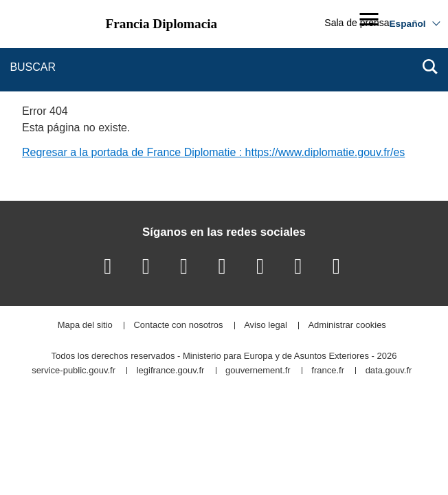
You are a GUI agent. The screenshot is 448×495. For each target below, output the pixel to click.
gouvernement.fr (258, 371)
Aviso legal (266, 326)
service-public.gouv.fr (74, 371)
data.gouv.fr (389, 371)
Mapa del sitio (85, 326)
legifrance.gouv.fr (171, 371)
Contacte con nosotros (178, 326)
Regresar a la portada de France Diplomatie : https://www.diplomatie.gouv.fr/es (213, 152)
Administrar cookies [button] (347, 326)
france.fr (328, 371)
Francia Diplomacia (162, 24)
